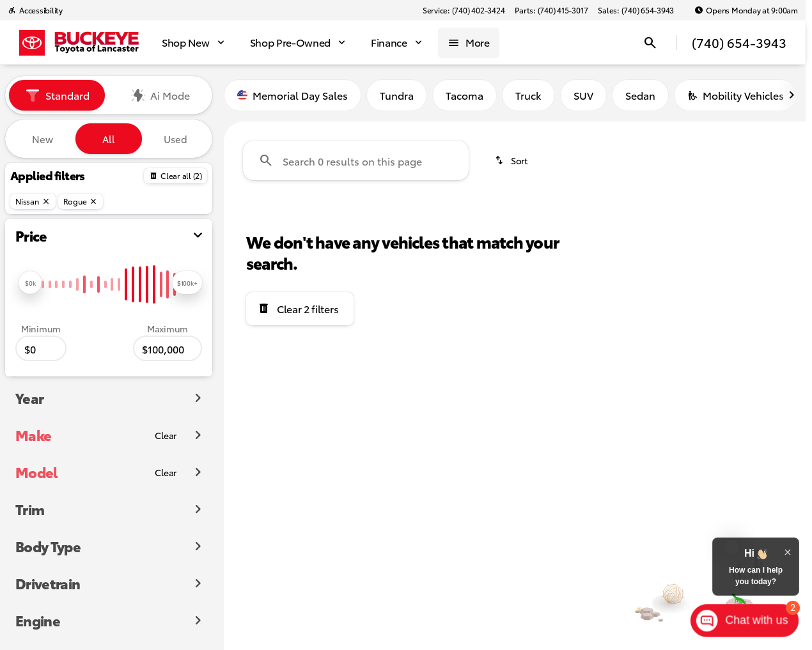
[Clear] (166, 435)
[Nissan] (33, 201)
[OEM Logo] (32, 43)
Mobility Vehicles (736, 95)
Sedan (640, 95)
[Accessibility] (35, 10)
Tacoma (465, 95)
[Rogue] (81, 201)
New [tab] (43, 139)
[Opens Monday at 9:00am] (746, 10)
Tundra (397, 95)
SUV (583, 95)
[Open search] (650, 43)
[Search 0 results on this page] (356, 160)
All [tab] (109, 139)
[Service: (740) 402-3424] (464, 10)
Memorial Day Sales (293, 95)
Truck (528, 95)
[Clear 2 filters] (300, 309)
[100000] (168, 348)
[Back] (176, 176)
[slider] (30, 282)
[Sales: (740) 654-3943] (636, 10)
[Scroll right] (792, 95)
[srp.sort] (512, 160)
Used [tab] (176, 139)
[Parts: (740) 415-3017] (551, 10)
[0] (41, 348)
